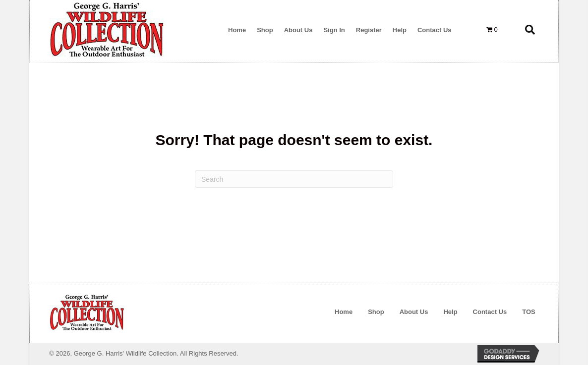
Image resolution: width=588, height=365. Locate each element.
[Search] (294, 179)
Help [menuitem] (450, 312)
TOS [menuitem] (529, 312)
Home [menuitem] (344, 312)
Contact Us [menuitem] (490, 312)
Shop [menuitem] (376, 312)
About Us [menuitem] (414, 312)
